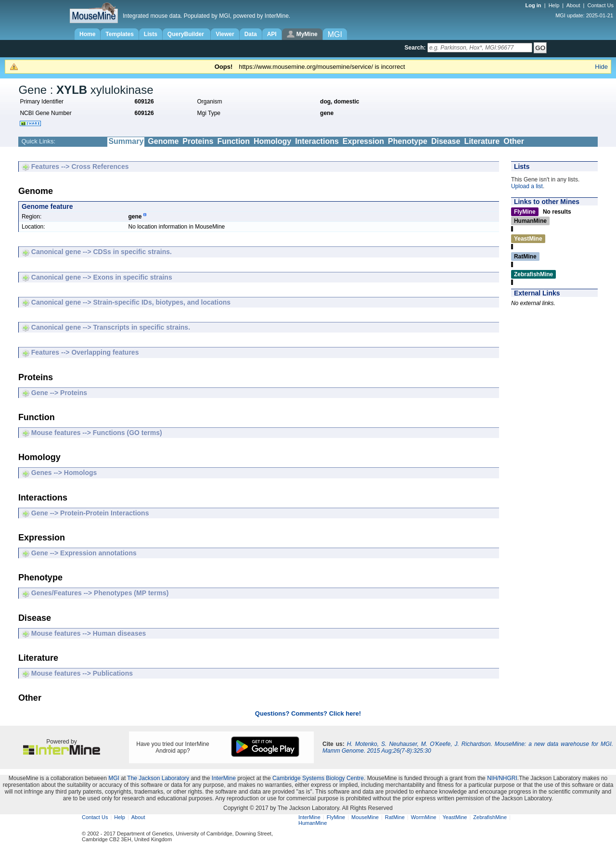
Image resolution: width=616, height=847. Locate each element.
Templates (119, 34)
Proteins (198, 141)
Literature (482, 141)
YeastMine (455, 817)
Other (514, 141)
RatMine (395, 817)
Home (87, 34)
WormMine (424, 817)
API (272, 34)
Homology (272, 141)
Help (554, 5)
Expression (363, 141)
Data (251, 34)
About (573, 5)
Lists (151, 34)
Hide (601, 67)
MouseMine (365, 817)
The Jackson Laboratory (158, 778)
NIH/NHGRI (502, 778)
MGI (114, 778)
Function (233, 141)
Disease (446, 141)
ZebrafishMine (490, 817)
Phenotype (408, 141)
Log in (534, 5)
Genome (163, 141)
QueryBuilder (186, 34)
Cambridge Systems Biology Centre (318, 778)
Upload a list (527, 186)
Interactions (317, 141)
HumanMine (313, 823)
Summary (126, 141)
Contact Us (601, 5)
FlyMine (336, 817)
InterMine (224, 778)
